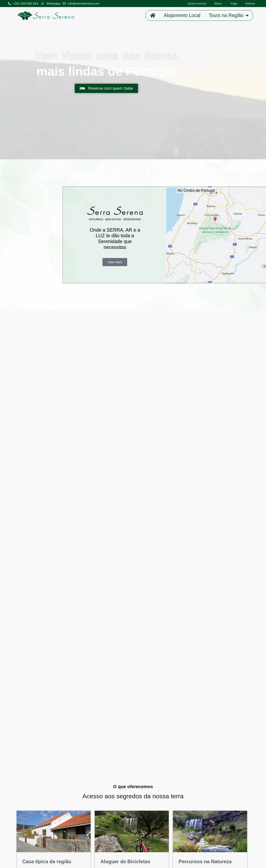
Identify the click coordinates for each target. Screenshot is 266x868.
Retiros (250, 3)
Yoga (234, 3)
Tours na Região (229, 15)
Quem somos (197, 3)
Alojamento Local (182, 15)
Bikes (218, 3)
